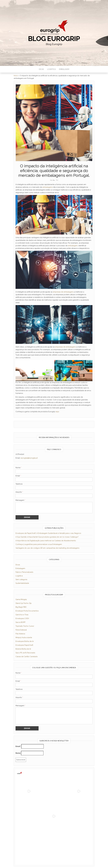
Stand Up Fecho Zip (24, 603)
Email (18, 476)
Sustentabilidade (22, 583)
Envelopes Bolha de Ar (25, 641)
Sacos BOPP (20, 622)
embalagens (48, 187)
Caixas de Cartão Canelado (27, 657)
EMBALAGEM (64, 69)
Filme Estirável (21, 630)
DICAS (41, 69)
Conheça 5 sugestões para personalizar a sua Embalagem (39, 544)
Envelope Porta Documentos (27, 611)
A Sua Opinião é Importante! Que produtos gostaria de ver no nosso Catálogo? (47, 537)
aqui (57, 412)
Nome (18, 468)
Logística (19, 576)
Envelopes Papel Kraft (24, 645)
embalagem (73, 246)
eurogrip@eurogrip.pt (29, 458)
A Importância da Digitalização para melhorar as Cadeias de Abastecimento (46, 541)
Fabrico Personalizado (24, 572)
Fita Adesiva (20, 634)
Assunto (19, 492)
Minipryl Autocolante (24, 638)
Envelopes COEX (22, 618)
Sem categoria (21, 579)
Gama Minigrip (21, 599)
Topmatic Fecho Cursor (25, 626)
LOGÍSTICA (51, 69)
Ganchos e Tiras (22, 615)
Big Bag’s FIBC (21, 607)
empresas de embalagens (63, 292)
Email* (18, 746)
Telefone (19, 484)
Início (16, 76)
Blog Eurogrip (54, 39)
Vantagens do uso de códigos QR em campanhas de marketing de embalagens (47, 548)
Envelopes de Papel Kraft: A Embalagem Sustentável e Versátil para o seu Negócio (48, 533)
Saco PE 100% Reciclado (25, 653)
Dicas (18, 565)
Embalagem (20, 568)
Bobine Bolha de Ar (23, 649)
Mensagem (20, 500)
